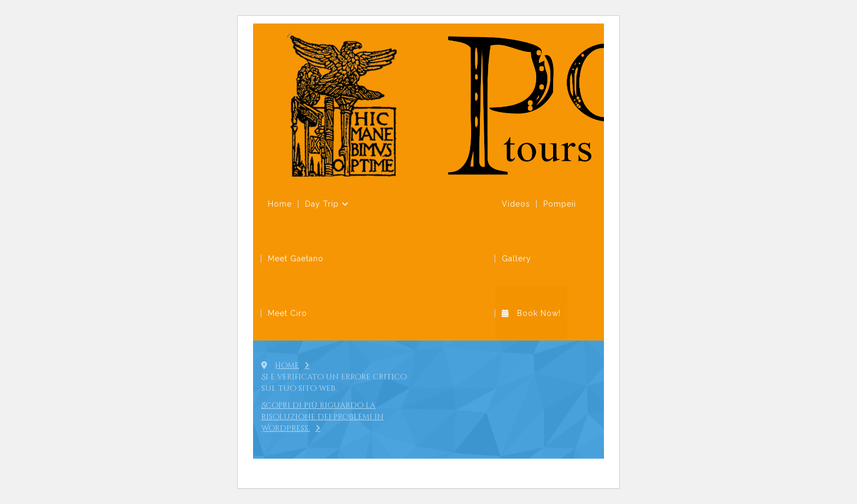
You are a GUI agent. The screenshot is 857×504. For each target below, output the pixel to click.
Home (287, 365)
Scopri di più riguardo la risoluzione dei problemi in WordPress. (322, 417)
